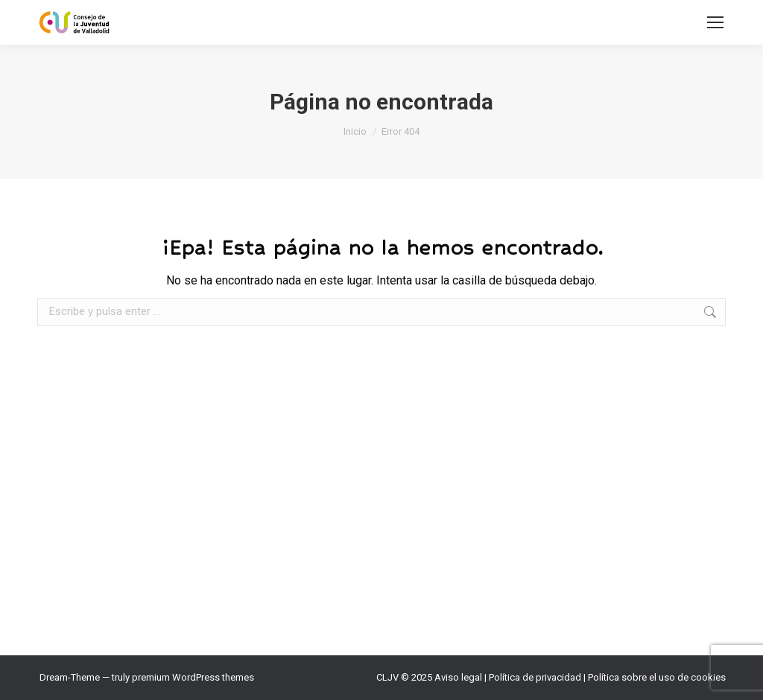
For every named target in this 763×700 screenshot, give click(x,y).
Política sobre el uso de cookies (657, 677)
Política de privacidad (535, 677)
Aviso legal (458, 677)
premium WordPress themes (193, 677)
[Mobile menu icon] (715, 22)
